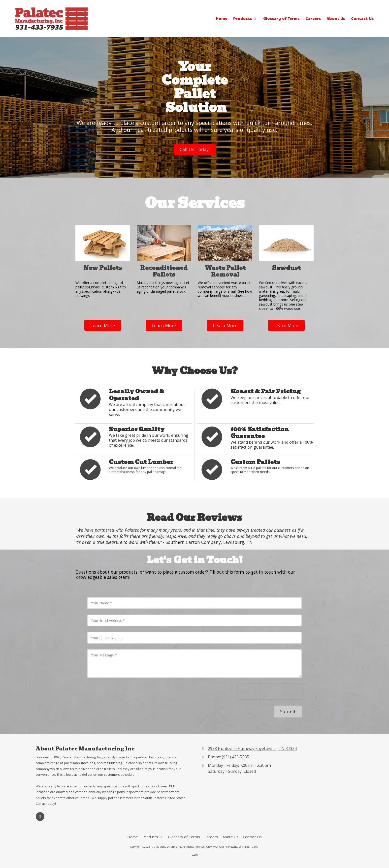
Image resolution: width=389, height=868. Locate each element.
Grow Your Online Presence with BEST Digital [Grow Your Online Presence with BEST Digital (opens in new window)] (233, 847)
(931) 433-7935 (235, 757)
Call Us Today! (195, 149)
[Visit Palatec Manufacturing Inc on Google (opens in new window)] (40, 817)
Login (195, 855)
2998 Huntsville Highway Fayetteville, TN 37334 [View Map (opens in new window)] (252, 748)
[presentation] (270, 692)
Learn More (103, 325)
